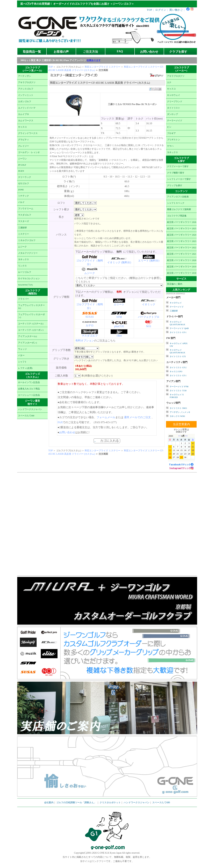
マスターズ (23, 221)
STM (119, 317)
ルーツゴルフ (25, 272)
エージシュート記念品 (29, 395)
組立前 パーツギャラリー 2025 (182, 229)
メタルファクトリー (28, 253)
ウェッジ (22, 349)
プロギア (171, 133)
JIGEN (21, 171)
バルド (21, 202)
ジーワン (22, 159)
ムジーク (22, 247)
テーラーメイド (175, 121)
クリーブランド (175, 102)
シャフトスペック (176, 203)
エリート (119, 304)
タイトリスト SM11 (178, 408)
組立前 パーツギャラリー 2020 (182, 260)
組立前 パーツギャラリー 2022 (182, 248)
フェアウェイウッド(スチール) (31, 307)
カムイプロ (23, 114)
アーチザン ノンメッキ (180, 412)
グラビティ (23, 140)
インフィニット (26, 95)
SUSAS (90, 317)
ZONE (21, 190)
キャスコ (22, 127)
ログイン (161, 10)
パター (21, 355)
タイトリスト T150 (178, 391)
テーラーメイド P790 (179, 387)
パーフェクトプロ (149, 317)
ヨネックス (23, 259)
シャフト (22, 362)
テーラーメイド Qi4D (179, 328)
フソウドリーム (26, 209)
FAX (60, 422)
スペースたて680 (26, 416)
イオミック (149, 304)
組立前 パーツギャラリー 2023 (182, 241)
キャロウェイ (174, 95)
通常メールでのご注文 (137, 417)
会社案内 (49, 803)
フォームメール (106, 417)
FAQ (120, 51)
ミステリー (23, 234)
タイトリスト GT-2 (178, 368)
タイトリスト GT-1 (178, 332)
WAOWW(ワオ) (25, 285)
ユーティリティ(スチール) (31, 324)
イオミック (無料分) (119, 262)
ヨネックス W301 (177, 416)
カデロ (90, 325)
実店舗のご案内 (175, 284)
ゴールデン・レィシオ (29, 152)
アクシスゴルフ (26, 89)
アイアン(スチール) (28, 336)
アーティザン (25, 76)
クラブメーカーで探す (178, 166)
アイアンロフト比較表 (178, 197)
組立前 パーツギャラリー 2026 (182, 222)
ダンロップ (172, 114)
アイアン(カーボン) (28, 343)
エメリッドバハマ (27, 108)
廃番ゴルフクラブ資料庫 (179, 209)
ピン (169, 127)
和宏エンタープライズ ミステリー (102, 67)
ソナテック (23, 196)
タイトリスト (174, 108)
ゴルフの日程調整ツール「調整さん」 (76, 803)
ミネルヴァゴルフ (27, 240)
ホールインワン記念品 (29, 382)
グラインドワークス (28, 133)
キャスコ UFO (176, 372)
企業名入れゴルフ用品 (29, 389)
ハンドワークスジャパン (30, 409)
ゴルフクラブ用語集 (177, 216)
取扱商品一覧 (32, 52)
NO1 (149, 326)
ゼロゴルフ (23, 184)
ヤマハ (170, 146)
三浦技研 (22, 228)
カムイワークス (26, 121)
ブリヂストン (174, 140)
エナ (169, 82)
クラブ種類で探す (176, 173)
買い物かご (176, 10)
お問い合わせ (149, 52)
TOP (150, 10)
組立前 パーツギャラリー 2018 (182, 273)
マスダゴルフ (25, 215)
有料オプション (85, 340)
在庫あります (94, 60)
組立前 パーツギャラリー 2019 (182, 267)
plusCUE (119, 326)
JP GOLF (22, 165)
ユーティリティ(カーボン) (31, 330)
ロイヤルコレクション (29, 279)
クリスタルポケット (110, 803)
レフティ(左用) (25, 368)
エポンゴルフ (25, 102)
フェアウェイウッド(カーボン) (31, 316)
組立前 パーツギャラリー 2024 (182, 235)
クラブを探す (178, 52)
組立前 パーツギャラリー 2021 (182, 254)
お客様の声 (61, 52)
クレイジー (23, 146)
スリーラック (25, 177)
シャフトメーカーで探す (179, 179)
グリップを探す (175, 186)
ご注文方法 (90, 52)
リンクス (22, 266)
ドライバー (23, 299)
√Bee (119, 336)
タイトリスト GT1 (178, 356)
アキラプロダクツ (27, 82)
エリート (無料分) (149, 261)
